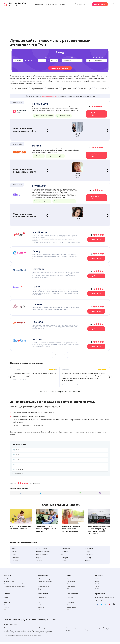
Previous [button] (10, 377)
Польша (7, 609)
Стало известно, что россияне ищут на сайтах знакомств (47, 529)
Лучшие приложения (102, 602)
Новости (41, 622)
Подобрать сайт (100, 4)
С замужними (71, 588)
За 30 (97, 581)
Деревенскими (72, 607)
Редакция (26, 622)
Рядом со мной (43, 586)
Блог (34, 622)
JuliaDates (41, 607)
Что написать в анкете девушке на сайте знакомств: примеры (72, 529)
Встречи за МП (9, 583)
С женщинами (101, 89)
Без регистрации (37, 89)
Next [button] (110, 377)
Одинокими (71, 604)
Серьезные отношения (19, 89)
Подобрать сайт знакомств (60, 68)
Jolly (39, 604)
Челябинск (64, 554)
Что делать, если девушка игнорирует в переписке (20, 529)
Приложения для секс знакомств (106, 600)
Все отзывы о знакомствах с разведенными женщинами (60, 392)
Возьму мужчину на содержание (14, 588)
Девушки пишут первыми (46, 591)
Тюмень (39, 563)
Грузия (6, 607)
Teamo (40, 602)
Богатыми (70, 602)
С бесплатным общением (46, 581)
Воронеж (15, 560)
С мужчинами (71, 583)
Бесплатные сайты (53, 89)
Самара (87, 554)
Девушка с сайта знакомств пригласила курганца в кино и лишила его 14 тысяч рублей (97, 531)
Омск (14, 557)
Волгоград (64, 560)
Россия (6, 600)
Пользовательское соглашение (33, 637)
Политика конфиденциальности (13, 637)
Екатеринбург (90, 550)
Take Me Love (42, 600)
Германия (7, 602)
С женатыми (71, 586)
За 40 (97, 583)
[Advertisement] (60, 20)
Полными (70, 600)
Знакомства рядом (85, 89)
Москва (15, 550)
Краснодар (89, 560)
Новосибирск (65, 550)
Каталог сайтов (51, 4)
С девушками (71, 581)
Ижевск (87, 563)
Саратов (15, 563)
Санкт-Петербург (42, 550)
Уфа (62, 557)
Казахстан (7, 604)
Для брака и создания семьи (13, 581)
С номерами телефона (45, 583)
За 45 (97, 586)
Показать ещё (60, 355)
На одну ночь (8, 591)
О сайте (8, 622)
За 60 (97, 591)
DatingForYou (18, 3)
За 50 (97, 588)
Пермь (39, 560)
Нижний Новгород (43, 554)
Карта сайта (52, 622)
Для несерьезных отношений (13, 586)
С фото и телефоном (69, 89)
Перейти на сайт (95, 114)
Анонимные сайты (43, 588)
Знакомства (39, 4)
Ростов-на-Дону (42, 557)
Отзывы (62, 4)
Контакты (17, 622)
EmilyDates (41, 609)
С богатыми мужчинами (75, 591)
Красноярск (89, 557)
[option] (35, 377)
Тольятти (64, 563)
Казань (15, 554)
